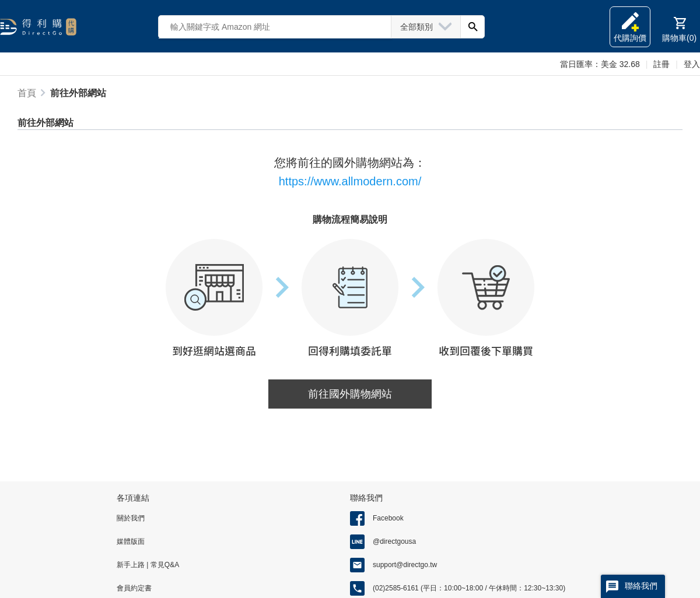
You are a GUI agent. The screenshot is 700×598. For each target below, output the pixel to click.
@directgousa (394, 541)
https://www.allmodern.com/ (350, 181)
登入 (692, 64)
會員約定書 (134, 588)
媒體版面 (131, 541)
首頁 (27, 93)
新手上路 (132, 565)
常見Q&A (164, 565)
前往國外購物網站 (350, 394)
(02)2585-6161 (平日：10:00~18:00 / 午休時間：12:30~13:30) (469, 588)
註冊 (661, 64)
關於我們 (131, 518)
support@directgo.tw (405, 565)
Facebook (388, 518)
